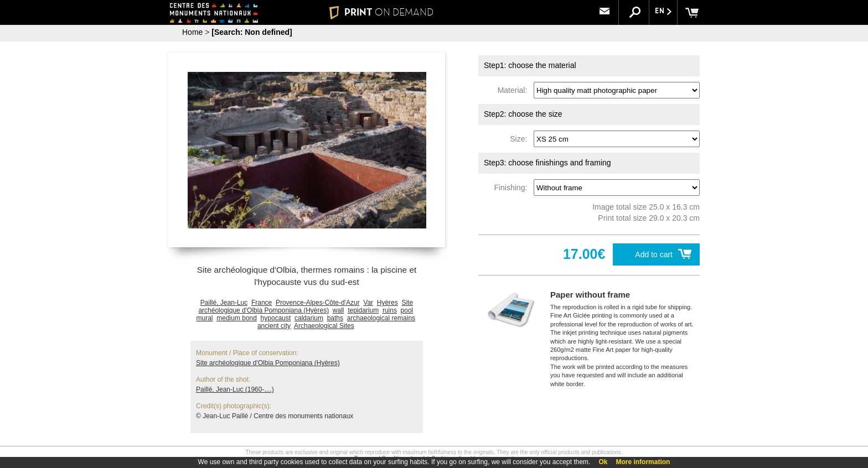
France (262, 303)
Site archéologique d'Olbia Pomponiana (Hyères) (306, 306)
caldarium (309, 318)
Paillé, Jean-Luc (224, 303)
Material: (515, 90)
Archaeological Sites (324, 326)
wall (339, 310)
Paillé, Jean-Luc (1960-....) (235, 389)
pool (407, 310)
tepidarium (363, 310)
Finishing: (513, 188)
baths (335, 318)
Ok (603, 462)
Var (368, 303)
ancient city (274, 326)
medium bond (237, 318)
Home (192, 32)
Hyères (387, 303)
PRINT (381, 12)
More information (643, 462)
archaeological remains (381, 318)
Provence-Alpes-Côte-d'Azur (318, 303)
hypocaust (276, 318)
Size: (521, 139)
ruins (390, 310)
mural (205, 318)
